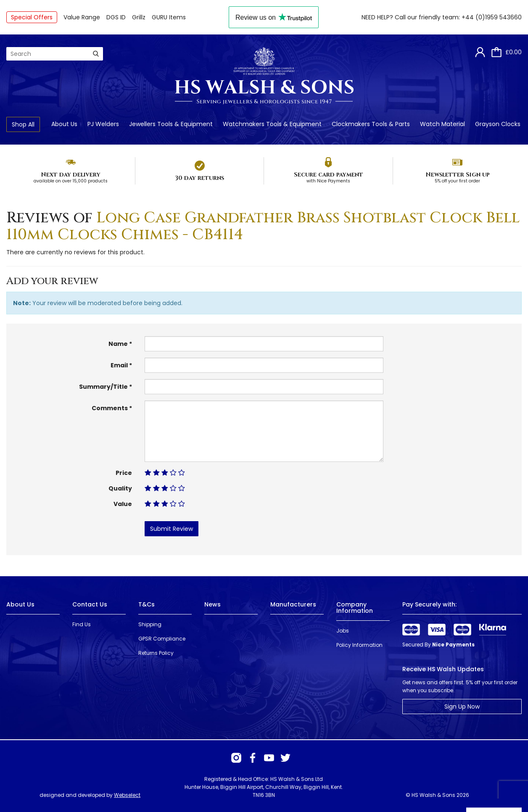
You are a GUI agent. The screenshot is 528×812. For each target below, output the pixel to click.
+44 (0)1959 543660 (492, 17)
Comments (110, 408)
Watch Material (442, 124)
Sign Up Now (462, 707)
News (213, 604)
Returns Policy (156, 653)
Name (118, 344)
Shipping (150, 624)
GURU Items (169, 17)
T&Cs (147, 604)
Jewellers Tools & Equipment (171, 124)
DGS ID (116, 17)
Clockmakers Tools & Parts (371, 124)
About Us (64, 124)
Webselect (127, 795)
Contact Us (90, 604)
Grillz (139, 17)
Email (119, 365)
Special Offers (32, 17)
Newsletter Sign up (458, 175)
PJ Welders (103, 124)
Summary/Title (103, 387)
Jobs (343, 631)
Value (123, 504)
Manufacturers (293, 604)
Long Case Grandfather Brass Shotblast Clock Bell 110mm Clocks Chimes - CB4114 (263, 226)
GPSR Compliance (162, 639)
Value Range (82, 17)
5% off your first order (457, 181)
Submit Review (172, 529)
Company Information (355, 608)
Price (124, 473)
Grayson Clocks (498, 124)
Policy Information (359, 645)
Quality (120, 488)
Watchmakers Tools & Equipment (272, 124)
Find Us (82, 624)
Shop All (23, 124)
